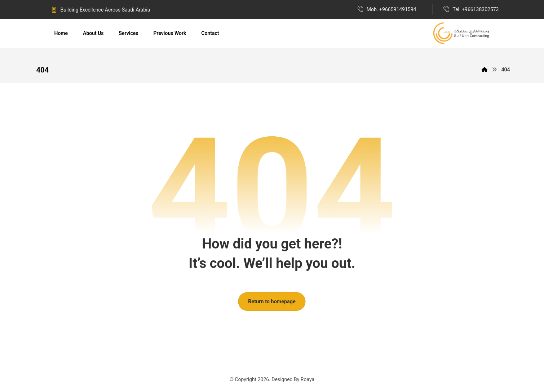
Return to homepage (272, 301)
